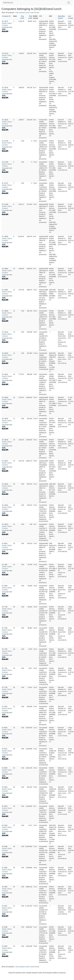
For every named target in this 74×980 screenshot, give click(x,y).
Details (4, 23)
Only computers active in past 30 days (27, 13)
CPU (41, 16)
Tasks (9, 23)
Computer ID (6, 16)
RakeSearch (8, 3)
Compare (5, 25)
